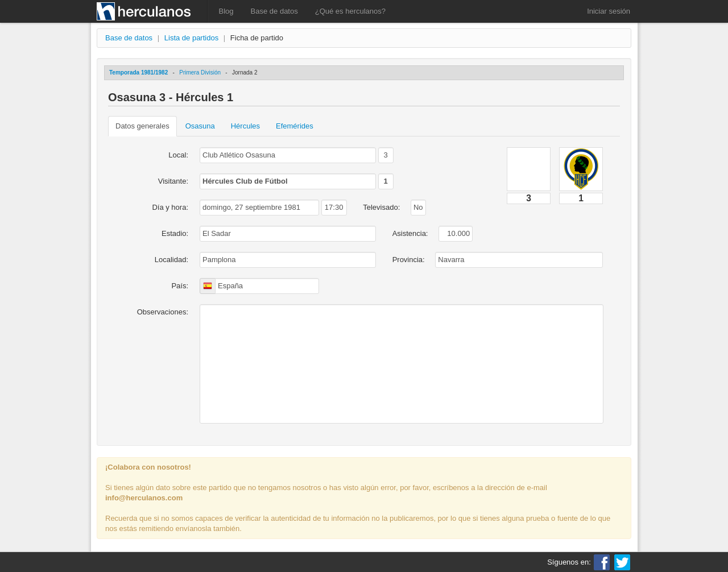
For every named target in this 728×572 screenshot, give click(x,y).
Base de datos (274, 11)
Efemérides (295, 126)
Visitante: (173, 181)
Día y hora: (170, 207)
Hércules (245, 126)
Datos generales (142, 126)
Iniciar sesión (609, 11)
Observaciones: (163, 312)
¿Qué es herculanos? (350, 11)
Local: (178, 155)
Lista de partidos (191, 38)
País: (180, 286)
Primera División (200, 72)
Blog (226, 11)
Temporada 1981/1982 (138, 72)
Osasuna (200, 126)
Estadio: (175, 233)
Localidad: (171, 260)
